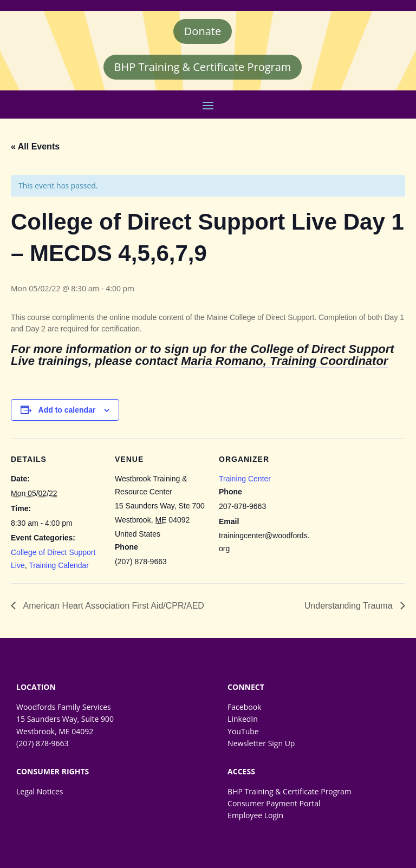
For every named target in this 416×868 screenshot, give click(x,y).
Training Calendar (59, 565)
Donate (203, 31)
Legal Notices (40, 791)
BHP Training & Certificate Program (203, 67)
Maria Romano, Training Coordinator (284, 361)
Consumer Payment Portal (274, 803)
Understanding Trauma (350, 606)
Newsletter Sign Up (261, 743)
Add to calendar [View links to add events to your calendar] (67, 410)
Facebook (244, 707)
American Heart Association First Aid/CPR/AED (113, 606)
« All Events (35, 146)
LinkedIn (243, 719)
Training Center (245, 479)
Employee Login (255, 815)
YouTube (243, 731)
